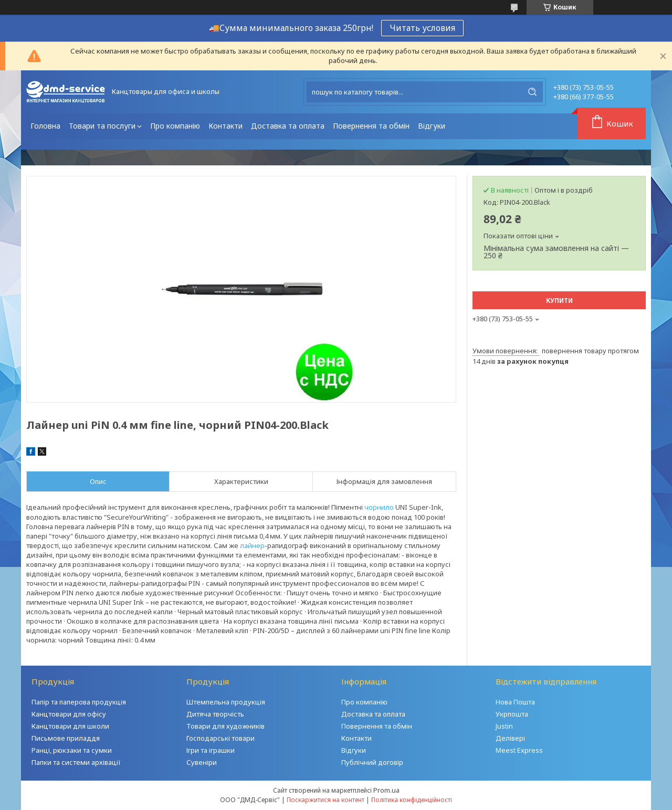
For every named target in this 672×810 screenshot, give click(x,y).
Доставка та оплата (288, 126)
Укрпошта (512, 714)
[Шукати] (532, 92)
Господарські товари (220, 738)
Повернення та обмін (371, 126)
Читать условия (422, 28)
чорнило (379, 507)
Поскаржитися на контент (325, 800)
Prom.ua (386, 790)
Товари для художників (225, 726)
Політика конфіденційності (412, 800)
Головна (45, 126)
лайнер (252, 545)
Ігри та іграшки (211, 750)
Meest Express (519, 750)
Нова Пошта (515, 702)
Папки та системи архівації (76, 762)
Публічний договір (372, 762)
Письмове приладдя (66, 738)
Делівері (510, 738)
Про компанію (175, 126)
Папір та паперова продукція (79, 702)
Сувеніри (202, 762)
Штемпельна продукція (226, 702)
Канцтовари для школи (70, 726)
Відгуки (432, 126)
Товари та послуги (102, 126)
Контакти (225, 126)
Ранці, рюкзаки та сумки (72, 750)
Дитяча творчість (215, 714)
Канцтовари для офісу (69, 714)
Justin (504, 726)
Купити (559, 301)
